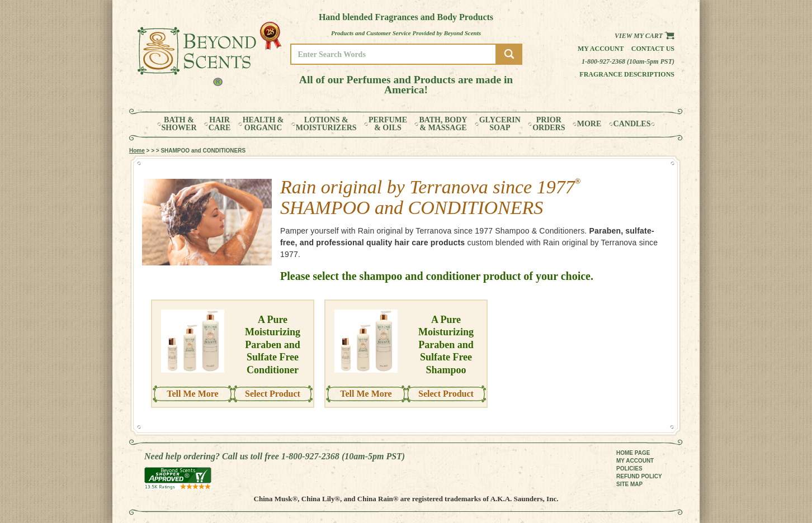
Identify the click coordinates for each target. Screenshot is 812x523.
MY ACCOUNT (635, 461)
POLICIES (629, 469)
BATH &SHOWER (179, 124)
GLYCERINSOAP (500, 124)
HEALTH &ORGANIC (263, 124)
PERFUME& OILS (388, 124)
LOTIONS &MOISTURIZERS (326, 124)
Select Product (273, 394)
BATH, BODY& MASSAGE (443, 124)
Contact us (653, 49)
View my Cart (645, 36)
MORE (589, 124)
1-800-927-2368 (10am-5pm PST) (628, 61)
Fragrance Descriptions (627, 74)
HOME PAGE (633, 453)
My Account (601, 49)
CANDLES (632, 124)
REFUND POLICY (639, 476)
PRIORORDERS (549, 124)
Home (137, 151)
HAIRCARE (220, 124)
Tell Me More (192, 394)
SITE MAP (629, 484)
